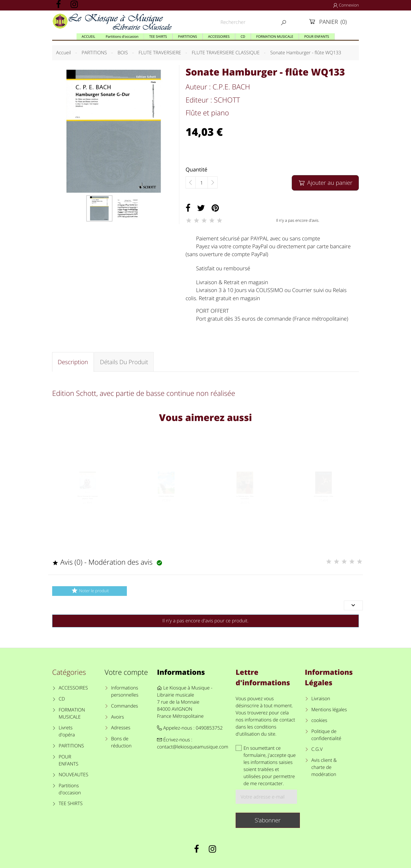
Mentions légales (329, 710)
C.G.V (317, 749)
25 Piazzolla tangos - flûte (323, 503)
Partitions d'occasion (70, 789)
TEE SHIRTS (71, 804)
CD (62, 699)
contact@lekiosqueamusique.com (193, 747)
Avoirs (118, 717)
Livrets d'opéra (67, 731)
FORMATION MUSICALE (72, 713)
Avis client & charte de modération (324, 767)
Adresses (121, 728)
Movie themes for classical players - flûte (88, 505)
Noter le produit (90, 591)
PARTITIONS (71, 746)
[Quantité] (202, 183)
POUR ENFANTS (69, 760)
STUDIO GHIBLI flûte (166, 503)
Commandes (125, 706)
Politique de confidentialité (326, 735)
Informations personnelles (125, 691)
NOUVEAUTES (74, 775)
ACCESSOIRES (73, 688)
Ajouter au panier (325, 183)
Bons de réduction (121, 742)
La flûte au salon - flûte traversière (245, 505)
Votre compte (126, 672)
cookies (319, 720)
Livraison (321, 699)
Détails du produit (124, 362)
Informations (181, 672)
